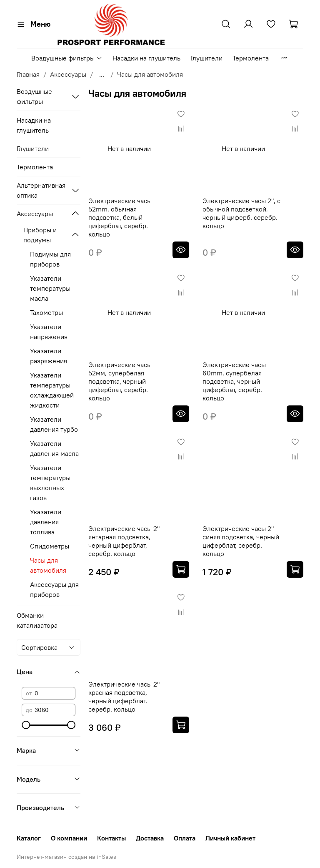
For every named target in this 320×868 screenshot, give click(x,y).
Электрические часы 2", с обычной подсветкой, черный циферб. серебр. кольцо (241, 213)
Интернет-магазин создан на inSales (66, 857)
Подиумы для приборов (50, 259)
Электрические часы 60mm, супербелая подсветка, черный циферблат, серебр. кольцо (234, 381)
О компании (69, 838)
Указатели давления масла (54, 448)
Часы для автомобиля (48, 565)
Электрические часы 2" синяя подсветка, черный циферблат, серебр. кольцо (241, 541)
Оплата (185, 838)
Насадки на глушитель (146, 58)
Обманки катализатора (37, 620)
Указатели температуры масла (50, 288)
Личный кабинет (230, 838)
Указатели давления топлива (46, 522)
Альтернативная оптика (41, 190)
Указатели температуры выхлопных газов (50, 483)
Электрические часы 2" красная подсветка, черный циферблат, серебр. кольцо (124, 697)
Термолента (251, 58)
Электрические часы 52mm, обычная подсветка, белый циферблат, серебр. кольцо (120, 217)
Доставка (150, 838)
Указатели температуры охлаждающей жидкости (52, 390)
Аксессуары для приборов (54, 589)
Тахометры (46, 312)
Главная (28, 74)
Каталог (29, 838)
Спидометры (50, 546)
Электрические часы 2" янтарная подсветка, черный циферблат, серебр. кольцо (124, 541)
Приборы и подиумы (40, 235)
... (102, 74)
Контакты (111, 838)
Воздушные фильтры (67, 58)
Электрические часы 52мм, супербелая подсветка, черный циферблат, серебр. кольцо (120, 381)
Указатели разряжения (49, 356)
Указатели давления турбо (54, 424)
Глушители (206, 58)
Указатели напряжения (49, 332)
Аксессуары (68, 74)
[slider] (26, 725)
